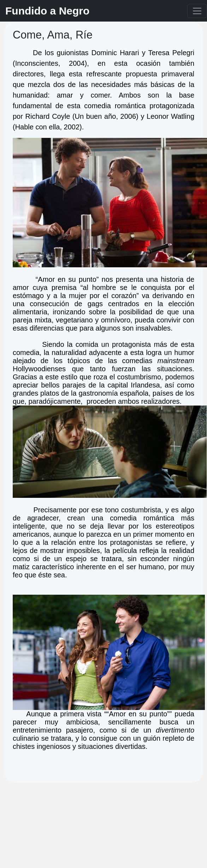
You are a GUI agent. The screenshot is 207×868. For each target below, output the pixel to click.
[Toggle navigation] (197, 11)
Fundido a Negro (47, 11)
